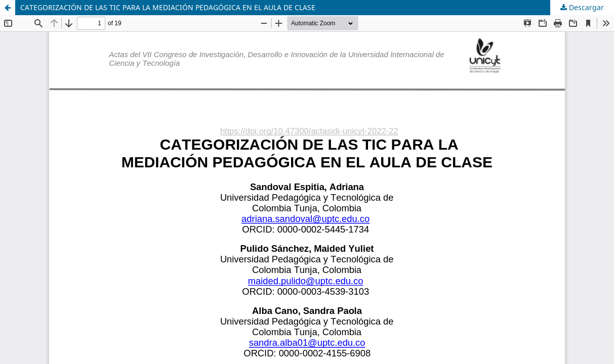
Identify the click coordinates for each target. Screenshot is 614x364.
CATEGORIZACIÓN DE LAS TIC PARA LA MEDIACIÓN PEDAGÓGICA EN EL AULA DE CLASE (168, 7)
